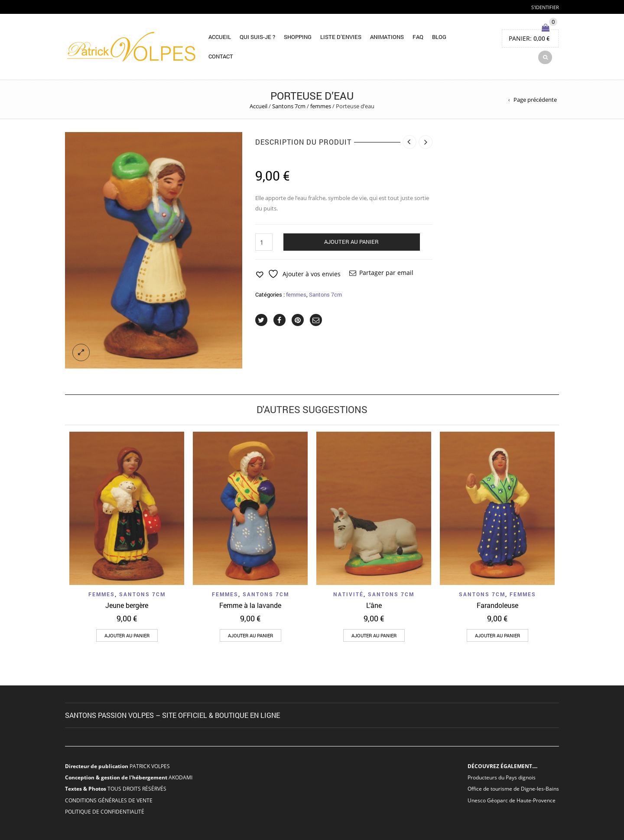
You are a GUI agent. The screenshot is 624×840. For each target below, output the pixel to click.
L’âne (374, 605)
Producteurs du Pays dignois (502, 777)
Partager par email (386, 273)
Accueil (220, 37)
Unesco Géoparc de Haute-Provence (512, 800)
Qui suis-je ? (257, 37)
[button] (127, 635)
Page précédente (535, 100)
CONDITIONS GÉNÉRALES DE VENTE (109, 800)
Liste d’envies (341, 37)
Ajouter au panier (351, 242)
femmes (321, 106)
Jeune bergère (127, 605)
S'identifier (545, 7)
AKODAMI (180, 777)
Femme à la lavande (250, 605)
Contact (221, 56)
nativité (348, 594)
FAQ (418, 37)
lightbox (81, 352)
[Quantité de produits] (264, 242)
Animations (387, 37)
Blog (439, 37)
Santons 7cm (289, 106)
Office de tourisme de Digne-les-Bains (513, 788)
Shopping (298, 37)
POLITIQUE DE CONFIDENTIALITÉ (105, 811)
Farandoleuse (497, 605)
